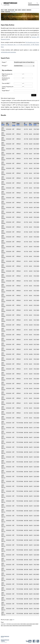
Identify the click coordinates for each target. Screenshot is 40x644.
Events (19, 10)
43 (21, 626)
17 (20, 624)
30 (1, 626)
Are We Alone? (11, 10)
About (2, 10)
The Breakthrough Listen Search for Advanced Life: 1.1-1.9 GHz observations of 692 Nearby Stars (20, 45)
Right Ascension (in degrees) (7, 75)
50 (12, 620)
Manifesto (29, 10)
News (16, 10)
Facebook (34, 641)
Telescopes (8, 12)
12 (13, 624)
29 (38, 624)
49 (29, 626)
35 (9, 626)
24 (30, 624)
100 (13, 620)
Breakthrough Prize (5, 637)
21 (26, 624)
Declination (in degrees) (6, 79)
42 (19, 626)
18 (21, 624)
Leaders (3, 12)
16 (19, 624)
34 (7, 626)
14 (16, 624)
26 (33, 624)
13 (14, 624)
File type (5, 66)
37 (12, 626)
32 (4, 626)
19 (23, 624)
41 (18, 626)
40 (16, 626)
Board (6, 10)
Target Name (6, 91)
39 (15, 626)
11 (11, 624)
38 (13, 626)
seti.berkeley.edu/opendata (8, 52)
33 (6, 626)
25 (32, 624)
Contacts (24, 10)
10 (10, 624)
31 (3, 626)
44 (22, 626)
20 (10, 620)
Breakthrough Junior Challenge (5, 641)
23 (29, 624)
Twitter (38, 641)
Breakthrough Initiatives (2, 4)
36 (10, 626)
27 (35, 624)
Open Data (13, 12)
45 (23, 626)
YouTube (29, 641)
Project (4, 62)
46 (25, 626)
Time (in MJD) (6, 83)
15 (17, 624)
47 (26, 626)
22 (27, 624)
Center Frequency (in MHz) (8, 88)
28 (36, 624)
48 (28, 626)
